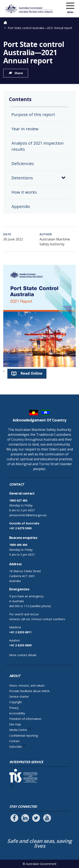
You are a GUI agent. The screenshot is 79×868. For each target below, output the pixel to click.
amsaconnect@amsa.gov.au (28, 515)
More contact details (23, 655)
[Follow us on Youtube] (47, 818)
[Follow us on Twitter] (36, 818)
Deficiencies (23, 164)
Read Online (31, 373)
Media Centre (18, 730)
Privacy (14, 708)
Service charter (19, 697)
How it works (24, 192)
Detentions (22, 178)
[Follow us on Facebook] (14, 818)
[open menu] (70, 6)
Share (19, 73)
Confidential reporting (24, 736)
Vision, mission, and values (27, 685)
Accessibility (17, 713)
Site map (15, 724)
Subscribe (16, 747)
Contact (14, 741)
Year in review (25, 129)
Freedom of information (25, 719)
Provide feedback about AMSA (29, 691)
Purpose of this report (33, 115)
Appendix (21, 206)
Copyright (16, 702)
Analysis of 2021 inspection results (38, 146)
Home (7, 23)
